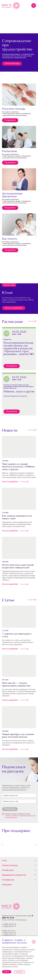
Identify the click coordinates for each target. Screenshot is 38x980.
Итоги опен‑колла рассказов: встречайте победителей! (18, 566)
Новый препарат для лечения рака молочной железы (18, 736)
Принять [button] (7, 972)
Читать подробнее (14, 308)
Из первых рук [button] (8, 880)
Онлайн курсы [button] (8, 870)
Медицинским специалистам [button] (14, 875)
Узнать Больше (12, 64)
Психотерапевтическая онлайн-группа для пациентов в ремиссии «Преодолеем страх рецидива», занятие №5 (19, 349)
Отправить (10, 809)
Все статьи (31, 600)
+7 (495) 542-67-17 (9, 926)
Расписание (7, 885)
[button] (34, 942)
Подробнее (10, 120)
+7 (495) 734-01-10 (9, 924)
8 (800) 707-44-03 (9, 933)
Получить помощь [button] (10, 865)
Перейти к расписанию (31, 321)
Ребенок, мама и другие (19, 392)
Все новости (31, 430)
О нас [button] (4, 860)
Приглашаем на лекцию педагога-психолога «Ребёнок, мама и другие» (19, 467)
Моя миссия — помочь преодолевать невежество (16, 685)
